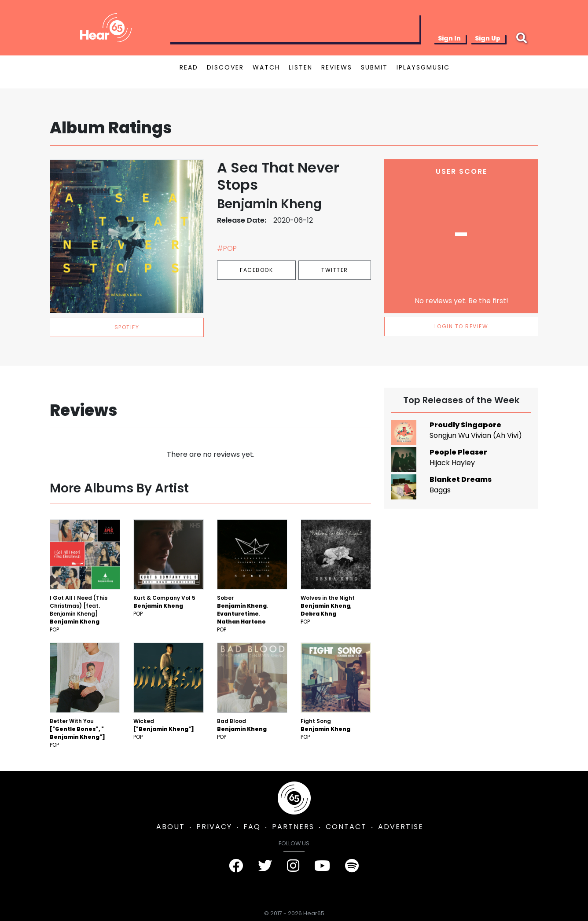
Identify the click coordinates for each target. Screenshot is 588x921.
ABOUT (171, 827)
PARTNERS (293, 827)
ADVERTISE (401, 827)
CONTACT (346, 827)
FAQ (252, 827)
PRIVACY (214, 827)
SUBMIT (374, 67)
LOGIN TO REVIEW (461, 326)
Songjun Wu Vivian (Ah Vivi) (476, 435)
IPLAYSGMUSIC (423, 67)
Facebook (256, 270)
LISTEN (301, 67)
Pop (54, 629)
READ (189, 67)
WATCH (266, 67)
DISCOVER (225, 67)
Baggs (440, 490)
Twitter (335, 270)
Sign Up (488, 38)
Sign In (449, 38)
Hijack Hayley (452, 463)
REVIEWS (337, 67)
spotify (127, 327)
